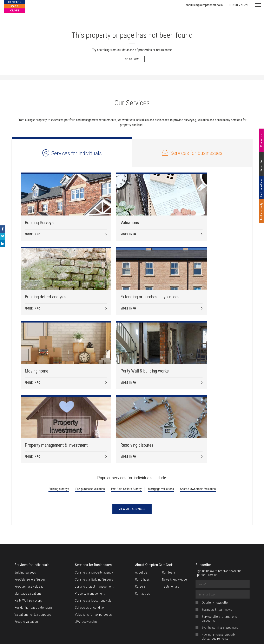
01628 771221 (239, 5)
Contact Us (143, 527)
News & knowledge (174, 513)
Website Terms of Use (93, 636)
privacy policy (234, 583)
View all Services (132, 442)
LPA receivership (86, 555)
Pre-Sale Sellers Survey (126, 422)
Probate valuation (26, 555)
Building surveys (59, 422)
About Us (141, 506)
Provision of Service (173, 636)
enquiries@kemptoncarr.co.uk (204, 5)
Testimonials (171, 520)
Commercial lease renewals (93, 534)
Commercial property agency (94, 506)
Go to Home (132, 59)
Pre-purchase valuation (90, 422)
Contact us (261, 140)
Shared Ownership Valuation (198, 422)
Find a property (261, 211)
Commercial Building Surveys (94, 513)
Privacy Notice (145, 636)
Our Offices (142, 513)
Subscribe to (261, 164)
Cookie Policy (122, 636)
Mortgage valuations (161, 422)
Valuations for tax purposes (33, 548)
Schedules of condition (90, 541)
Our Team (169, 506)
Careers (140, 520)
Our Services (132, 103)
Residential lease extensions (34, 541)
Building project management (94, 520)
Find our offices (261, 188)
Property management (90, 527)
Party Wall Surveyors (28, 534)
